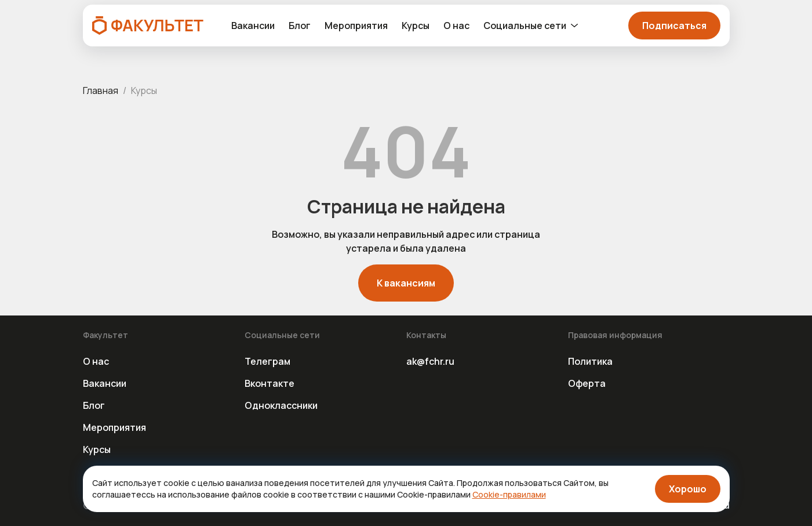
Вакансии (253, 26)
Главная (101, 90)
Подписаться (674, 26)
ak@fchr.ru (430, 361)
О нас (456, 26)
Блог (300, 26)
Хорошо (688, 489)
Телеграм (267, 361)
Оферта (587, 383)
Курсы (416, 26)
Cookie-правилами (509, 494)
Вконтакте (270, 383)
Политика (590, 361)
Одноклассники (281, 405)
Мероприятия (356, 26)
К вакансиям (406, 283)
